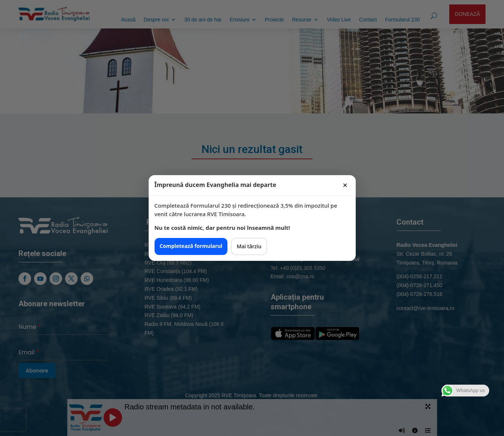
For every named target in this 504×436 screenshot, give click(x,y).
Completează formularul (191, 246)
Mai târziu (249, 246)
